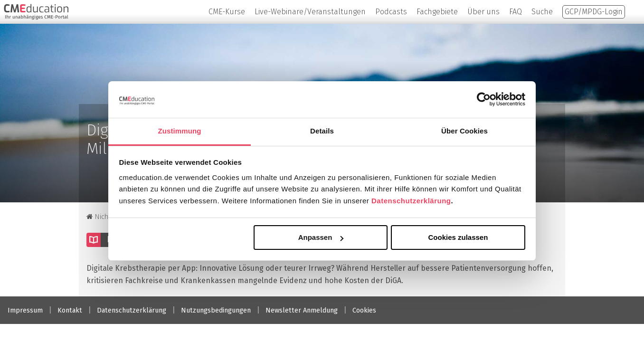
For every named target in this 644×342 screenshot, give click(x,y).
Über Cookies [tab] (464, 131)
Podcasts (391, 12)
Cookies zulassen (458, 237)
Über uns (483, 12)
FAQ (516, 12)
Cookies (364, 310)
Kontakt (70, 310)
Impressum (25, 310)
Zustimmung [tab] (180, 131)
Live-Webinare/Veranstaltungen (310, 12)
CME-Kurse (227, 12)
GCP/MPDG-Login (594, 12)
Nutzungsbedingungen (216, 310)
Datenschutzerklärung (411, 201)
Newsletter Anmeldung (302, 310)
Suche (542, 12)
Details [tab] (322, 131)
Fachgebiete (437, 12)
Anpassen (321, 237)
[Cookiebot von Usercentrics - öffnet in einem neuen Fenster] (484, 99)
